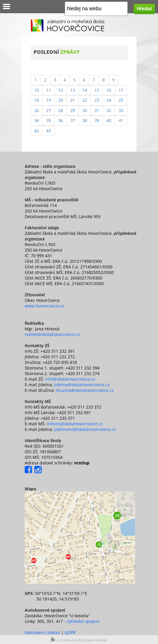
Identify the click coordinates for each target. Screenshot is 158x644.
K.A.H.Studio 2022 (71, 640)
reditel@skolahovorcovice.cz (52, 334)
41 (121, 120)
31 (97, 110)
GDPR (70, 632)
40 (109, 120)
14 (85, 90)
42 (36, 131)
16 (109, 90)
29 (73, 110)
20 (61, 100)
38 (85, 120)
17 (121, 90)
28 (61, 110)
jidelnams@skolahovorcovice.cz (85, 429)
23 (97, 100)
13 (73, 90)
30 (85, 110)
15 (97, 90)
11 (49, 90)
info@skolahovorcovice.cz (70, 379)
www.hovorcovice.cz (44, 306)
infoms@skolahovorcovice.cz (75, 424)
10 (36, 90)
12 (61, 90)
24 (109, 100)
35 (49, 120)
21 (73, 100)
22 (85, 100)
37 (73, 120)
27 (49, 110)
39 (97, 120)
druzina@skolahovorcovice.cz (85, 390)
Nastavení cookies (42, 632)
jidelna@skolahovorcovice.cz (82, 385)
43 (49, 131)
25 (121, 100)
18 (36, 100)
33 (121, 110)
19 (49, 100)
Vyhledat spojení (83, 621)
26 (36, 110)
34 (36, 120)
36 (61, 120)
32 (109, 110)
